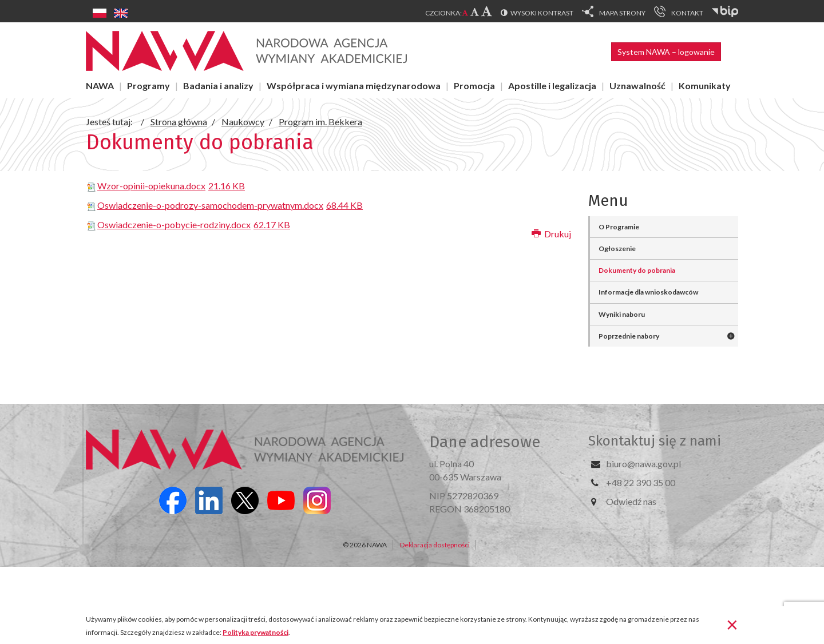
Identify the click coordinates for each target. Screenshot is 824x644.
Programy (148, 86)
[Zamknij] (732, 624)
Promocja (474, 86)
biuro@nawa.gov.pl (643, 464)
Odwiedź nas (631, 501)
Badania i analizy (218, 86)
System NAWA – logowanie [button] (666, 52)
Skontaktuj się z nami (655, 441)
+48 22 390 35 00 (641, 482)
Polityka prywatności (255, 632)
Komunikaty (705, 86)
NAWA (100, 86)
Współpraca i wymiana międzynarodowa (354, 86)
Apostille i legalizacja (552, 86)
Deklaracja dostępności (435, 545)
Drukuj (551, 234)
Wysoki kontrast (542, 13)
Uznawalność (637, 86)
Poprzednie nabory (629, 336)
